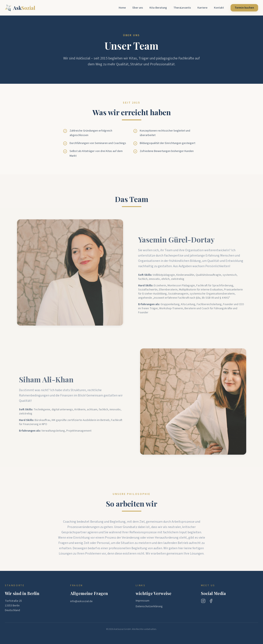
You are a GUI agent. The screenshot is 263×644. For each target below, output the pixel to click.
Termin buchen (244, 8)
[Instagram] (203, 601)
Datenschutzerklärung (149, 606)
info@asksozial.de (81, 601)
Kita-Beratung (158, 8)
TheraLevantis (182, 8)
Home (122, 8)
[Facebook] (211, 601)
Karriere (203, 8)
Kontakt (219, 8)
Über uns (138, 8)
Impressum (143, 601)
